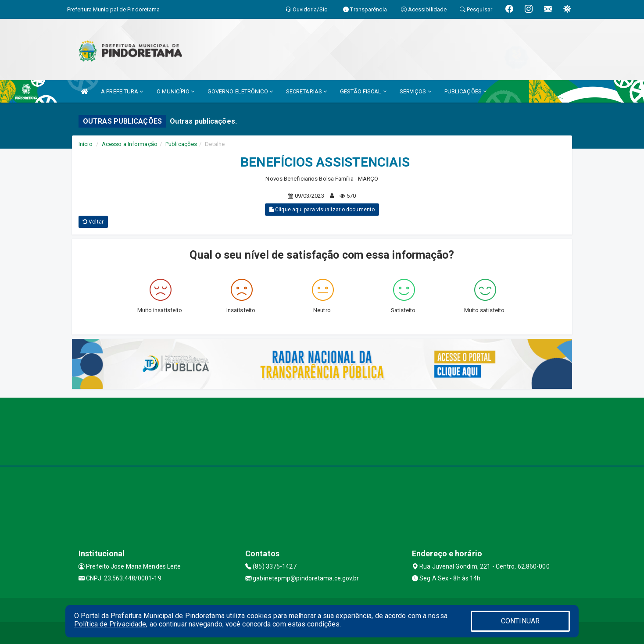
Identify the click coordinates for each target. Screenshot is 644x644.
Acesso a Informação (130, 144)
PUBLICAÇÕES (465, 91)
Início (86, 144)
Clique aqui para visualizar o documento (322, 210)
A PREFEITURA (122, 91)
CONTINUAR (520, 621)
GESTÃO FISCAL (363, 91)
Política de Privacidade (110, 624)
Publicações (181, 144)
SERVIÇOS (415, 91)
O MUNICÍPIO (175, 91)
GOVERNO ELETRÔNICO (240, 91)
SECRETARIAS (306, 91)
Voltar (93, 222)
